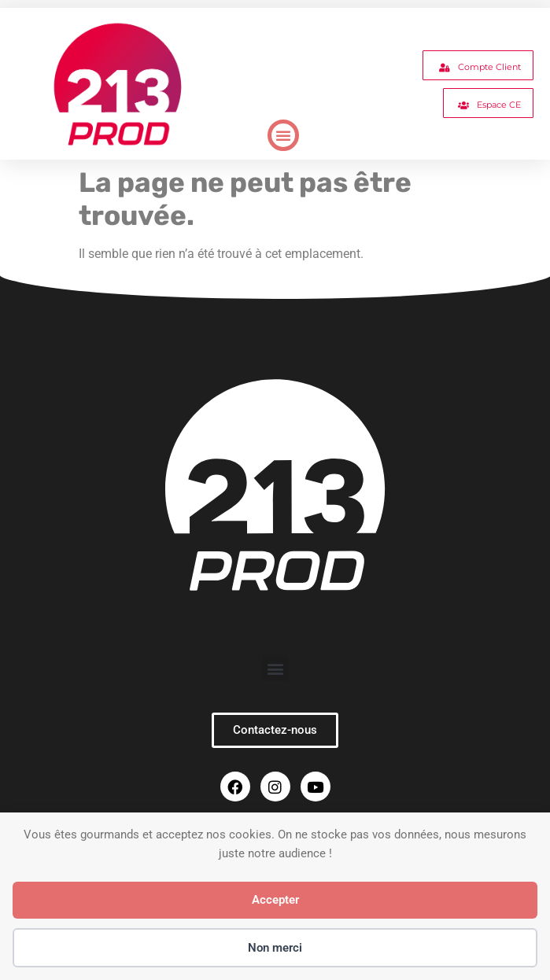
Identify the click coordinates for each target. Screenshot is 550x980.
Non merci (275, 948)
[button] (283, 135)
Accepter (275, 900)
